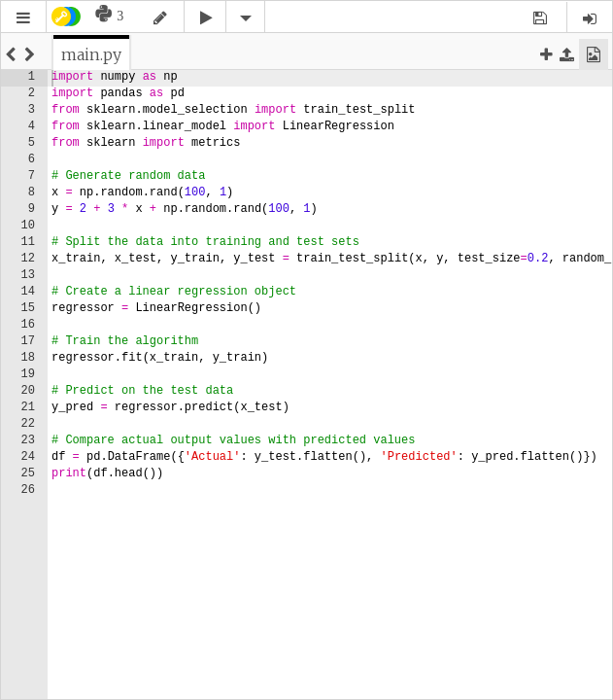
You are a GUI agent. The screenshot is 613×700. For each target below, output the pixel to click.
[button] (23, 18)
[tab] (91, 54)
